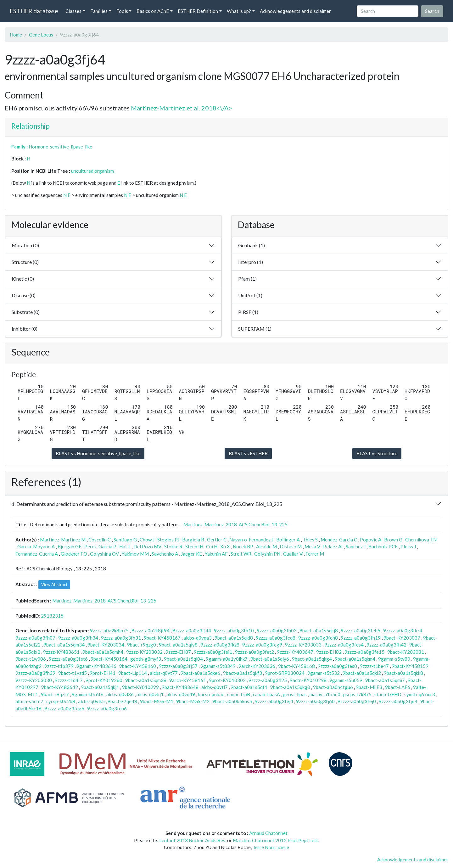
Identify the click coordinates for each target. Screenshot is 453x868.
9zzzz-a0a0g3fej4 (274, 701)
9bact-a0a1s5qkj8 (319, 630)
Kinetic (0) (23, 279)
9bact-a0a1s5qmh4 (103, 652)
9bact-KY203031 (406, 652)
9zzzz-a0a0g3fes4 (344, 645)
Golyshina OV (104, 554)
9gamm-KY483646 (96, 666)
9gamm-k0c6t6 (88, 694)
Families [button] (99, 11)
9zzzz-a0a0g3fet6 (68, 659)
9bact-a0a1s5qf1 (249, 687)
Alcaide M (266, 546)
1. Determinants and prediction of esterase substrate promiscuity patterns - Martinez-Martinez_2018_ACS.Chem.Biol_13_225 (147, 504)
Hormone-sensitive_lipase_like (60, 147)
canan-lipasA (266, 694)
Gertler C (217, 540)
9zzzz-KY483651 (61, 652)
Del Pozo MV (147, 546)
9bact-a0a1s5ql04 (183, 659)
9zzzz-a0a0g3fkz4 (403, 630)
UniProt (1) (250, 295)
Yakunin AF (216, 554)
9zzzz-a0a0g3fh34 (78, 638)
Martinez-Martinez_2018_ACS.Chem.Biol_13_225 (235, 524)
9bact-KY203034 (106, 645)
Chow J (147, 540)
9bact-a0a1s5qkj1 (100, 687)
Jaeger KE (191, 554)
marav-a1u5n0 (325, 694)
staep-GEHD (388, 694)
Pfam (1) (247, 279)
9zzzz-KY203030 (34, 680)
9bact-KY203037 (402, 638)
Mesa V (312, 546)
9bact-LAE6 (398, 687)
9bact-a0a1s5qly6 (270, 659)
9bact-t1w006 (31, 659)
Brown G (393, 540)
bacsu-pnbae (211, 694)
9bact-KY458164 (109, 659)
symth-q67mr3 (420, 694)
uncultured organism (92, 171)
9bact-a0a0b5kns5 (232, 701)
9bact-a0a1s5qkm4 (355, 659)
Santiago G (125, 540)
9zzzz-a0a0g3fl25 (268, 680)
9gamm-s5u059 (346, 680)
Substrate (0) (26, 312)
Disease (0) (24, 295)
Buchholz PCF (383, 546)
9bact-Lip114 (133, 673)
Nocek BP (243, 546)
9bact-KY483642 (60, 687)
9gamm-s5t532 (324, 673)
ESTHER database (34, 11)
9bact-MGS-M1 (157, 701)
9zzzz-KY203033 (303, 645)
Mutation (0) (25, 245)
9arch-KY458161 (188, 680)
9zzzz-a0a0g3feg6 (64, 708)
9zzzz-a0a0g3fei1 (213, 652)
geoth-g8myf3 (146, 659)
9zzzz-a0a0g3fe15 (364, 652)
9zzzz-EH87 (178, 652)
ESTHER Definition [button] (198, 11)
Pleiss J (408, 546)
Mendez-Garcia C (339, 540)
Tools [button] (122, 11)
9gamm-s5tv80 (394, 659)
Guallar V (293, 554)
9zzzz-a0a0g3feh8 (318, 638)
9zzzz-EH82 (329, 652)
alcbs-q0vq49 (181, 694)
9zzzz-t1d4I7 (69, 680)
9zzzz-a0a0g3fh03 (277, 630)
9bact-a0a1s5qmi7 (385, 680)
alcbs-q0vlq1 (150, 694)
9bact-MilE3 (369, 687)
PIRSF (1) (248, 312)
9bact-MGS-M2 (193, 701)
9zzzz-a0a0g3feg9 (262, 645)
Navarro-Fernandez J (251, 540)
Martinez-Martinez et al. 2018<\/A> (182, 108)
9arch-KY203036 (257, 666)
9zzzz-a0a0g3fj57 (178, 666)
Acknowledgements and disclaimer (295, 11)
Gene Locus (41, 35)
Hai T (125, 546)
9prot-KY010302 (227, 680)
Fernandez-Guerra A (37, 554)
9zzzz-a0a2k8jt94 (151, 630)
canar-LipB (239, 694)
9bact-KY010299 (140, 687)
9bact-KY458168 (296, 666)
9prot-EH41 (103, 673)
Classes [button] (73, 11)
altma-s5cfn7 (29, 701)
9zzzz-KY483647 (295, 652)
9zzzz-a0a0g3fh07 (35, 638)
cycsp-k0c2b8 (61, 701)
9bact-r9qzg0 (142, 645)
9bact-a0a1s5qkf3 (243, 673)
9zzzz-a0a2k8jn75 (109, 630)
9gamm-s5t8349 (218, 666)
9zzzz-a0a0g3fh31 (121, 638)
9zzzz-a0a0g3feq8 (276, 638)
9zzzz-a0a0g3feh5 (361, 630)
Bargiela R (193, 540)
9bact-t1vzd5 (73, 673)
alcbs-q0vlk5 (91, 701)
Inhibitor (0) (25, 329)
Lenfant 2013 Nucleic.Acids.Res (192, 840)
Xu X (225, 546)
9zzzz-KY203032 (144, 652)
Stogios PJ (168, 540)
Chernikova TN (421, 540)
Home (16, 35)
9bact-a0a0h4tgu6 (333, 687)
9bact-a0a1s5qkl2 (362, 673)
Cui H (212, 546)
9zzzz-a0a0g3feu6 (107, 708)
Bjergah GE (70, 546)
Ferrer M (315, 554)
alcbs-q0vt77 (164, 673)
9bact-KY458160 (138, 666)
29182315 (52, 616)
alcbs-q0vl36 (120, 694)
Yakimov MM (135, 554)
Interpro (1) (251, 262)
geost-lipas (295, 694)
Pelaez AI (333, 546)
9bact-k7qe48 (122, 701)
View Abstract (54, 585)
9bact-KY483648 (180, 687)
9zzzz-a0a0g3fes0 (337, 666)
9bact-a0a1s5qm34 (64, 645)
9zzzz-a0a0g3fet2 (254, 652)
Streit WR (241, 554)
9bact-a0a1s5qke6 (200, 673)
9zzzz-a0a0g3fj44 (192, 630)
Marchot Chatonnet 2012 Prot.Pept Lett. (276, 840)
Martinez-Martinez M (63, 540)
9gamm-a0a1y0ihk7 (227, 659)
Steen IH (194, 546)
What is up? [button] (239, 11)
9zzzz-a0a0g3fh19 (361, 638)
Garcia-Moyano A (36, 546)
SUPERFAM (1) (255, 329)
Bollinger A (288, 540)
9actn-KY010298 (308, 680)
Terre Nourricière (271, 847)
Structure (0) (25, 262)
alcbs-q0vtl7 (215, 687)
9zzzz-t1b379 (59, 666)
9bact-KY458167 (162, 638)
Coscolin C (100, 540)
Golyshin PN (267, 554)
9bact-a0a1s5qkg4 (312, 659)
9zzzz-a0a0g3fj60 (315, 701)
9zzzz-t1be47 (374, 666)
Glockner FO (74, 554)
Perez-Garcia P (100, 546)
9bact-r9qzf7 (55, 694)
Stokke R (173, 546)
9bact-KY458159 (410, 666)
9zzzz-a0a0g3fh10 (234, 630)
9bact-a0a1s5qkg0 (290, 687)
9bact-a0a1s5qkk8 (403, 673)
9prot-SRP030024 (285, 673)
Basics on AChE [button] (153, 11)
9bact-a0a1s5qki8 (234, 638)
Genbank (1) (252, 245)
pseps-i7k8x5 (357, 694)
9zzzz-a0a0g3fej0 (357, 701)
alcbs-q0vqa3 (198, 638)
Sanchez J (356, 546)
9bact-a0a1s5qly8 (178, 645)
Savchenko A (165, 554)
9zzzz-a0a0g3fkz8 (220, 645)
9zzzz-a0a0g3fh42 (386, 645)
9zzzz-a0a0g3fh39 (35, 673)
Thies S (310, 540)
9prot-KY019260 (104, 680)
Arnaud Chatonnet (268, 833)
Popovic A (371, 540)
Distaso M (291, 546)
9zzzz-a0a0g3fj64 (398, 701)
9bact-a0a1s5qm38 (146, 680)
